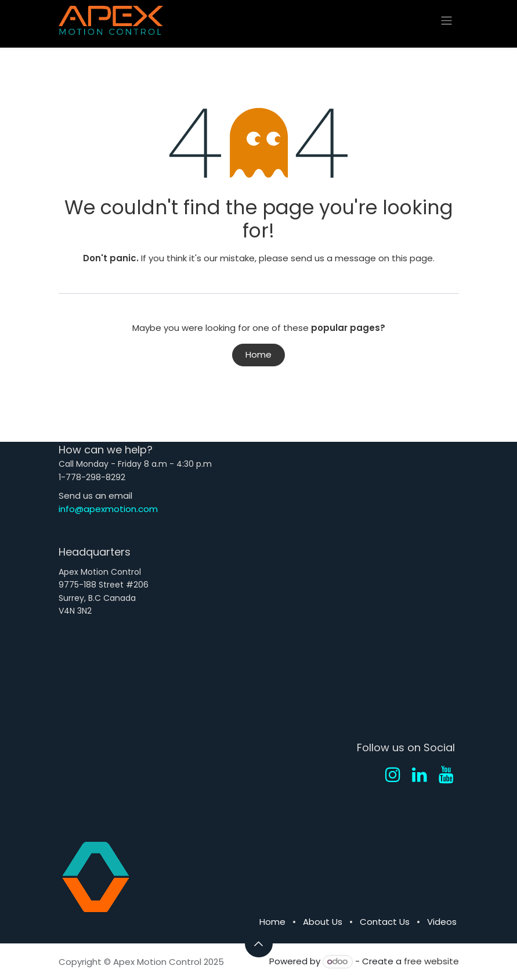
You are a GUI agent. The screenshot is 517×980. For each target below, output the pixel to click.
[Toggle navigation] (446, 20)
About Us (323, 922)
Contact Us (385, 922)
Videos (442, 922)
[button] (259, 943)
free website (431, 961)
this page (412, 258)
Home (258, 354)
